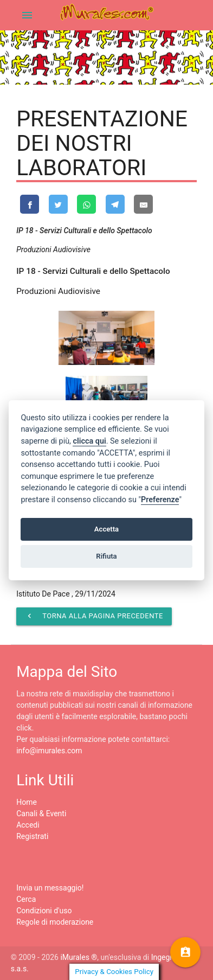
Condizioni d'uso (44, 911)
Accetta (106, 529)
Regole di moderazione (55, 922)
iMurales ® (79, 957)
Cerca (26, 899)
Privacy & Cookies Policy (114, 972)
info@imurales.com (49, 751)
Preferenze (160, 500)
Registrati (32, 836)
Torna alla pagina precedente (94, 616)
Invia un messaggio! (50, 888)
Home (27, 802)
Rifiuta (106, 556)
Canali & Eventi (41, 814)
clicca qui (89, 441)
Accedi (28, 825)
